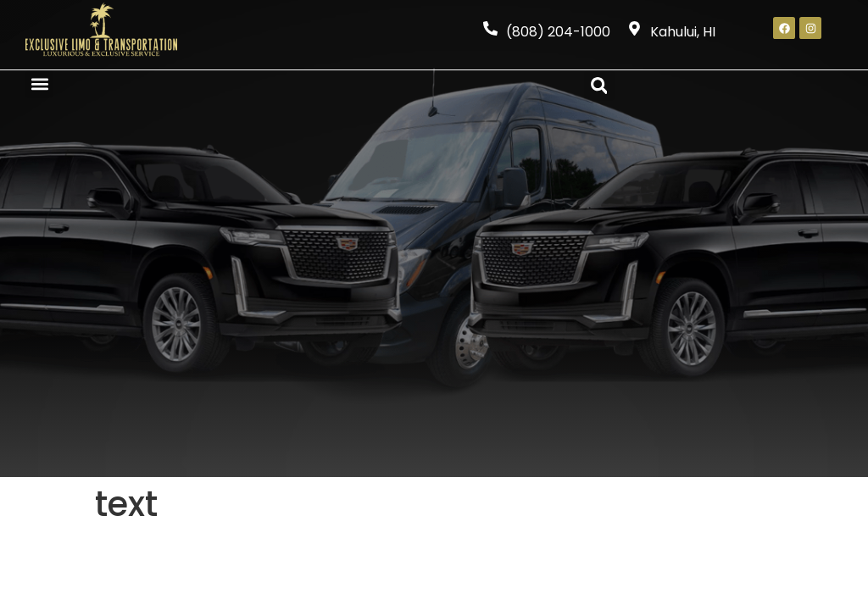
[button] (39, 84)
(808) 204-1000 (558, 32)
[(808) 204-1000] (490, 28)
